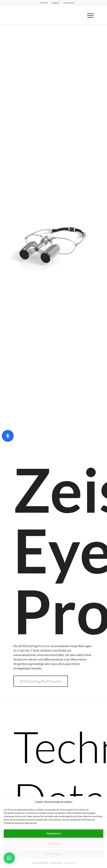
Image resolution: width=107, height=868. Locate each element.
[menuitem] (44, 3)
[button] (9, 858)
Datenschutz (57, 863)
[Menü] (89, 15)
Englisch (56, 3)
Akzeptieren (53, 833)
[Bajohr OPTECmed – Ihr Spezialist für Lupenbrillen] (45, 15)
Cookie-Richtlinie (40, 863)
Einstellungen (53, 854)
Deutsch (44, 3)
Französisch (69, 3)
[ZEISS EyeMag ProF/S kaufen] (41, 681)
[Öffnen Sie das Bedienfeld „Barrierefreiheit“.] (8, 436)
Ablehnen (53, 844)
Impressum (70, 863)
